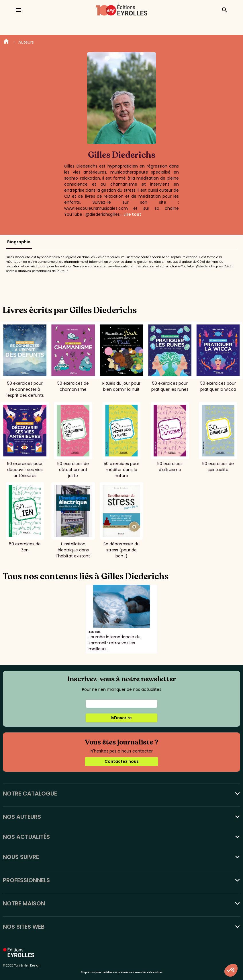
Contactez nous (122, 761)
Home (6, 42)
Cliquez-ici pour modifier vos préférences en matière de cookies (122, 972)
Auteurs (26, 42)
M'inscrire (121, 718)
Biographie (19, 242)
